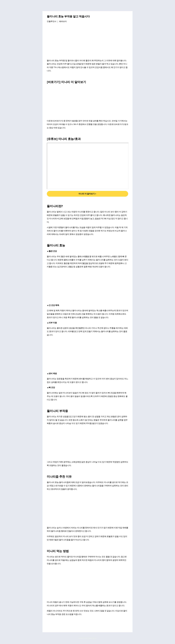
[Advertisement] (87, 41)
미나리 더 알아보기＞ (88, 194)
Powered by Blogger (88, 638)
